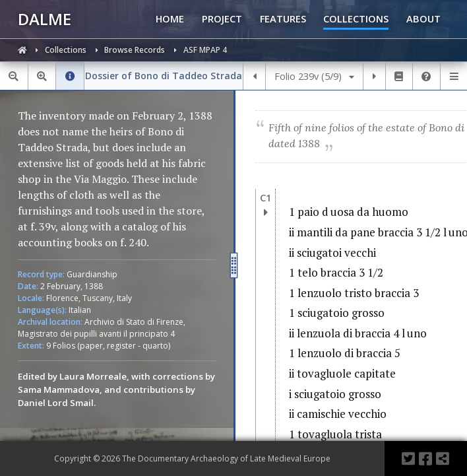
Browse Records (136, 50)
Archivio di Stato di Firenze (134, 322)
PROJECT (222, 18)
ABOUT (423, 18)
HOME (170, 18)
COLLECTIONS (356, 18)
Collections (67, 50)
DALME (45, 19)
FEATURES (283, 18)
